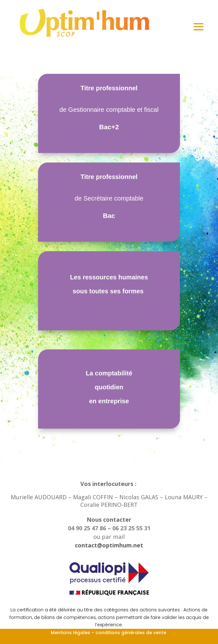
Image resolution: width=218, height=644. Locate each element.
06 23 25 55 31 (131, 528)
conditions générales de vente (132, 633)
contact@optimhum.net (109, 545)
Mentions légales (70, 633)
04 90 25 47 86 (88, 528)
